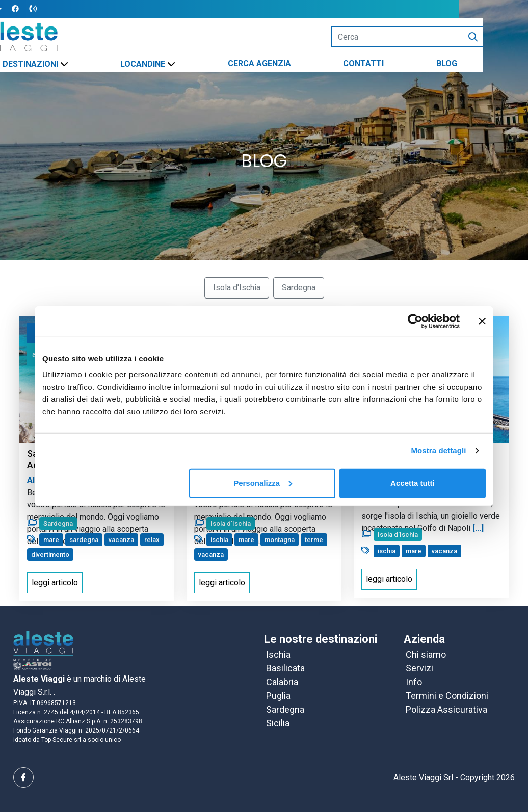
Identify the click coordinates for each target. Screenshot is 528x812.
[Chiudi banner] (482, 321)
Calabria (282, 682)
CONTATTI (398, 63)
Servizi (419, 668)
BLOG (481, 63)
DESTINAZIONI (64, 64)
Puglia (278, 696)
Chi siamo (426, 654)
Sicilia (278, 723)
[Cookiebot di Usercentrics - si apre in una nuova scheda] (415, 321)
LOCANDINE (177, 64)
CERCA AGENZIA (294, 63)
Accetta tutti (413, 483)
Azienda (424, 639)
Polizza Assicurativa (446, 709)
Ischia (278, 654)
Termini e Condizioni (447, 696)
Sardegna (285, 709)
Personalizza (263, 483)
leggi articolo (55, 583)
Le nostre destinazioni (321, 639)
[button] (25, 9)
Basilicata (285, 668)
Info (414, 682)
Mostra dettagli (438, 451)
